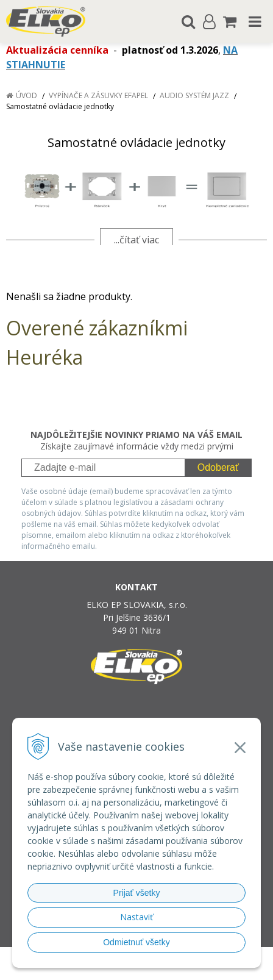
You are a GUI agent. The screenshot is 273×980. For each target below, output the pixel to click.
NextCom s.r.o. (137, 968)
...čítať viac (136, 240)
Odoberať (218, 467)
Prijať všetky (137, 893)
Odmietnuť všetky (136, 942)
